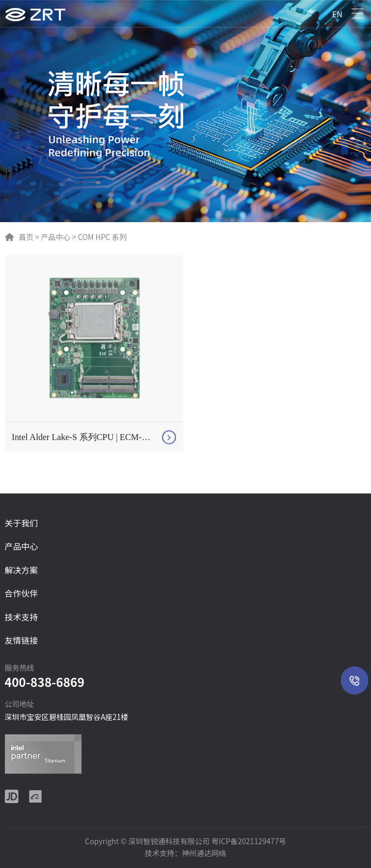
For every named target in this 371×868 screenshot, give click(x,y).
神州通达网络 (204, 853)
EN (337, 14)
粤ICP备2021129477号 (248, 841)
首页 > (29, 237)
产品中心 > (58, 237)
